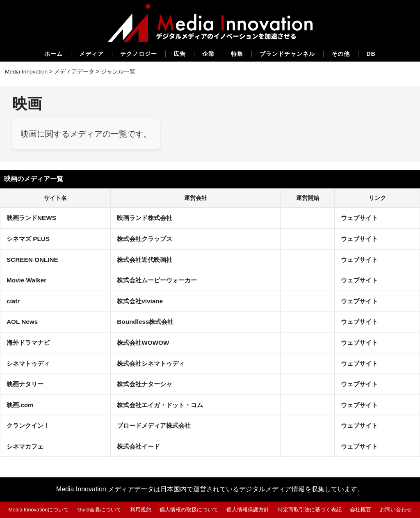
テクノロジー (139, 54)
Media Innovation (27, 71)
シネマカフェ (26, 446)
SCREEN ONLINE (34, 259)
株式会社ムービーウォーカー (159, 280)
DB (371, 54)
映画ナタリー (26, 384)
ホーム (54, 54)
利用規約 (141, 510)
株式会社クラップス (146, 238)
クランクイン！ (30, 425)
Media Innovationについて (38, 510)
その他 (341, 54)
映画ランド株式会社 (146, 218)
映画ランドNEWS (33, 218)
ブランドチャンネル (287, 54)
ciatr (14, 301)
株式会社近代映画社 (146, 259)
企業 (208, 54)
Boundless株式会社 (146, 322)
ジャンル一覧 (119, 71)
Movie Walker (27, 280)
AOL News (23, 322)
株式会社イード (139, 446)
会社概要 (361, 510)
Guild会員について (100, 510)
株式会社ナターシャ (146, 384)
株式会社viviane (141, 301)
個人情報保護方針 (248, 510)
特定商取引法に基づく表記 (310, 510)
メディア (91, 54)
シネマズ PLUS (29, 238)
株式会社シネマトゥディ (153, 363)
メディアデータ (75, 71)
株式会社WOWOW (144, 342)
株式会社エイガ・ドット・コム (162, 405)
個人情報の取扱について (189, 510)
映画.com (21, 405)
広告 (180, 54)
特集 (237, 54)
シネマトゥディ (30, 363)
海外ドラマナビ (30, 342)
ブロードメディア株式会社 (156, 425)
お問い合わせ (396, 510)
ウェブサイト (360, 218)
